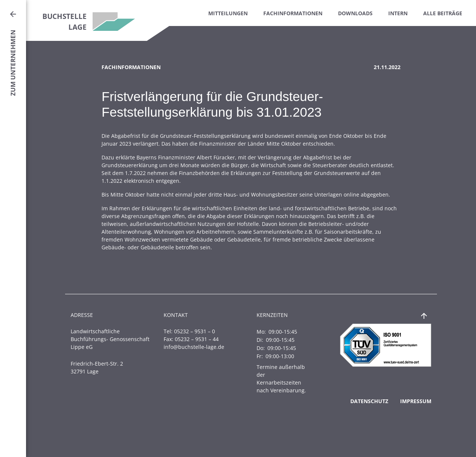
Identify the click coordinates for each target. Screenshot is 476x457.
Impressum (416, 401)
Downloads (355, 13)
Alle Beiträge (443, 13)
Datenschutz (369, 401)
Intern (398, 13)
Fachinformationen (293, 13)
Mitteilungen (228, 13)
